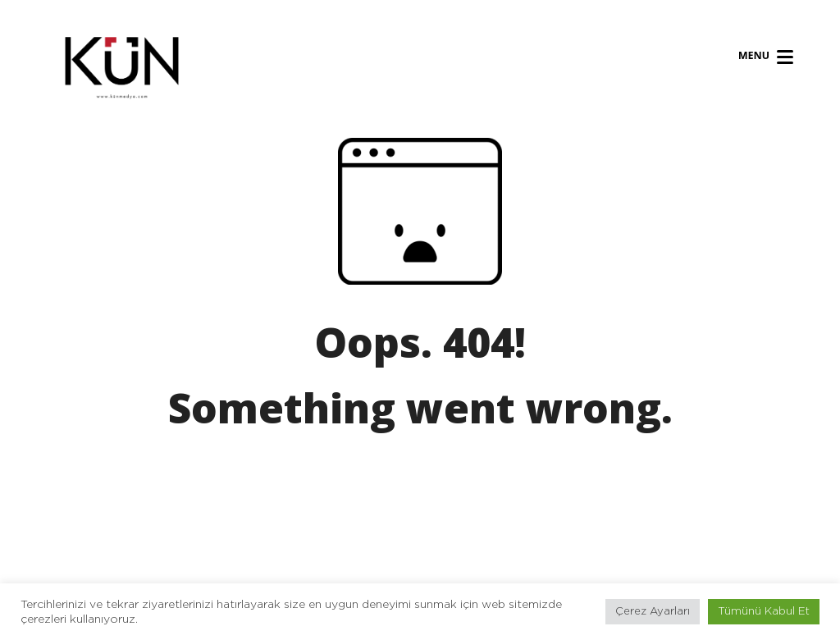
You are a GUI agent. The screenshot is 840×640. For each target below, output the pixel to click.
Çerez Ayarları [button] (653, 612)
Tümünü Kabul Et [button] (764, 612)
